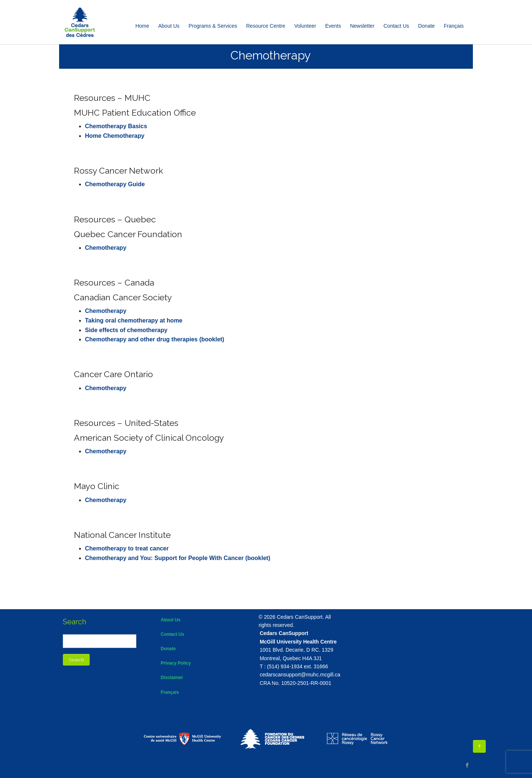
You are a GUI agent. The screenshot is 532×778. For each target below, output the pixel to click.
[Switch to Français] (454, 26)
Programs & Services (213, 26)
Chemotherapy (106, 248)
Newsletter (362, 26)
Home (142, 26)
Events (333, 26)
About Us (169, 26)
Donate (427, 26)
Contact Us (396, 26)
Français (170, 692)
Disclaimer (172, 678)
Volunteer (305, 26)
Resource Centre (266, 26)
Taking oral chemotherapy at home (134, 320)
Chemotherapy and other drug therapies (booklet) (155, 339)
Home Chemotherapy (115, 136)
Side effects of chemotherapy (126, 330)
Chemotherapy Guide (115, 184)
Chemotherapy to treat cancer (127, 548)
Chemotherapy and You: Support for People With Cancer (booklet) (178, 558)
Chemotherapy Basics (116, 126)
